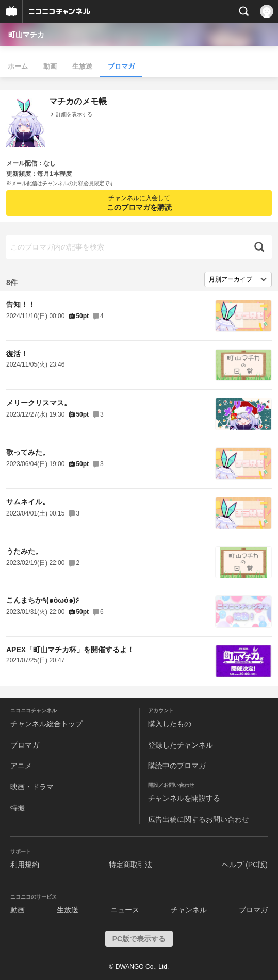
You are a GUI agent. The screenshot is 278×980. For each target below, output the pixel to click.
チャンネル (189, 910)
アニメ (21, 766)
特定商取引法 (130, 865)
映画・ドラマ (32, 787)
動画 (50, 66)
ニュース (125, 910)
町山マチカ (26, 35)
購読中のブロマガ (177, 766)
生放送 (82, 66)
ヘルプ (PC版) (245, 865)
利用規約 (25, 865)
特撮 (18, 808)
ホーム (18, 66)
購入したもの (170, 724)
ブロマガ (121, 66)
